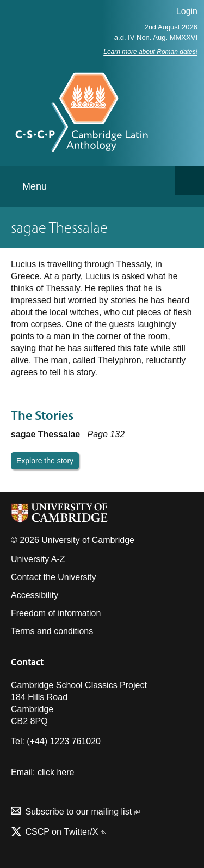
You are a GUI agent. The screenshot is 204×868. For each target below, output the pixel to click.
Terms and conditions (52, 631)
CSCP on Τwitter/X (64, 832)
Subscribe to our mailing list (82, 812)
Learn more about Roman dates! (150, 52)
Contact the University (54, 577)
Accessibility (35, 595)
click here (56, 772)
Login (187, 11)
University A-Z (38, 559)
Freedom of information (56, 613)
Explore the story (45, 461)
